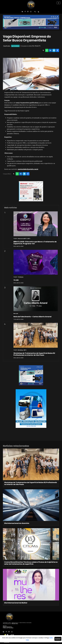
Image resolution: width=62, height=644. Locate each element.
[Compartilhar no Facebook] (57, 50)
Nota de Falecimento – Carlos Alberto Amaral (32, 317)
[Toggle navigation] (59, 3)
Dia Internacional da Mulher (16, 603)
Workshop (20, 350)
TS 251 (15, 238)
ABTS (29, 238)
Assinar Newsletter (7, 627)
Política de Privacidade (8, 628)
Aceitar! (58, 639)
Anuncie (5, 626)
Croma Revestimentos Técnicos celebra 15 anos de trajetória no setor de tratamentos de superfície (31, 563)
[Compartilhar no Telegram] (54, 50)
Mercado (16, 313)
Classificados (7, 46)
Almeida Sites (15, 624)
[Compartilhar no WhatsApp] (47, 50)
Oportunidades (15, 46)
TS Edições (21, 277)
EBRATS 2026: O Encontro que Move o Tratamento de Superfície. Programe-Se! (35, 243)
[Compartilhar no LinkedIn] (50, 50)
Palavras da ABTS (22, 238)
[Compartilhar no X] (43, 50)
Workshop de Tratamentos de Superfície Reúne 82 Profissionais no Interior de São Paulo (34, 354)
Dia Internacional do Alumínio (17, 523)
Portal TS (38, 46)
